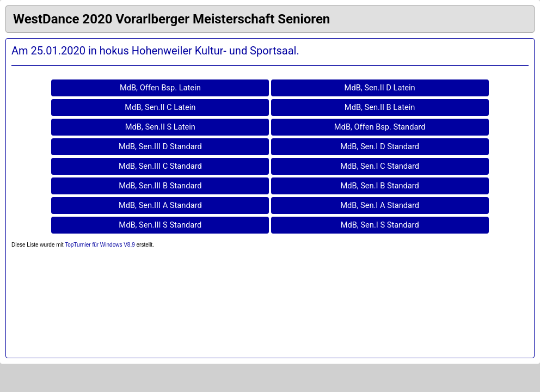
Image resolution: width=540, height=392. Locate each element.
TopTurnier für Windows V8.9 (100, 245)
